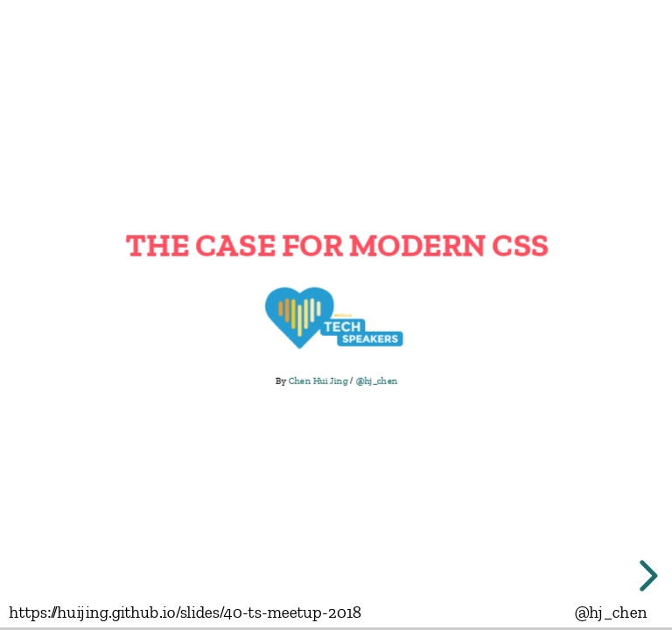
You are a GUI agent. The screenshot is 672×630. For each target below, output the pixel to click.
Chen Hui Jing (318, 381)
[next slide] (646, 576)
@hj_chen (376, 381)
